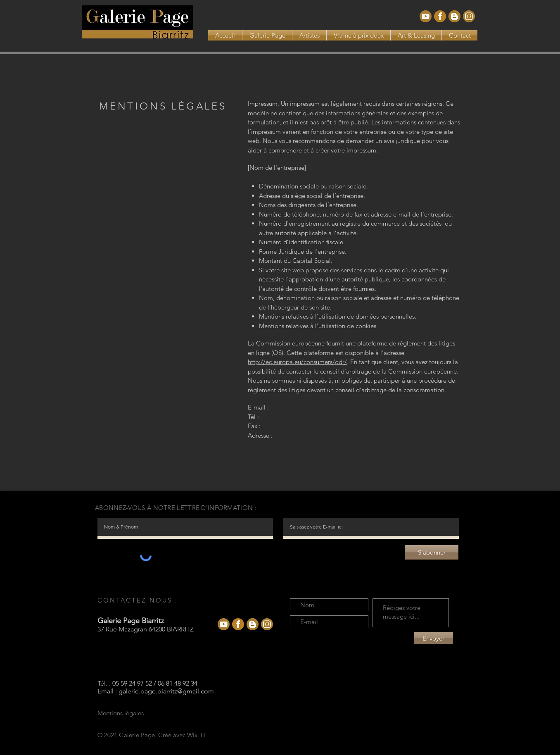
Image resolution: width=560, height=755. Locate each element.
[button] (309, 35)
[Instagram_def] (469, 16)
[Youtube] (426, 16)
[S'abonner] (432, 552)
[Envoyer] (433, 638)
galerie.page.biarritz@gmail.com (166, 691)
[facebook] (440, 16)
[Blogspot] (454, 16)
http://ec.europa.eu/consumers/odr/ (297, 362)
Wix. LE (197, 735)
